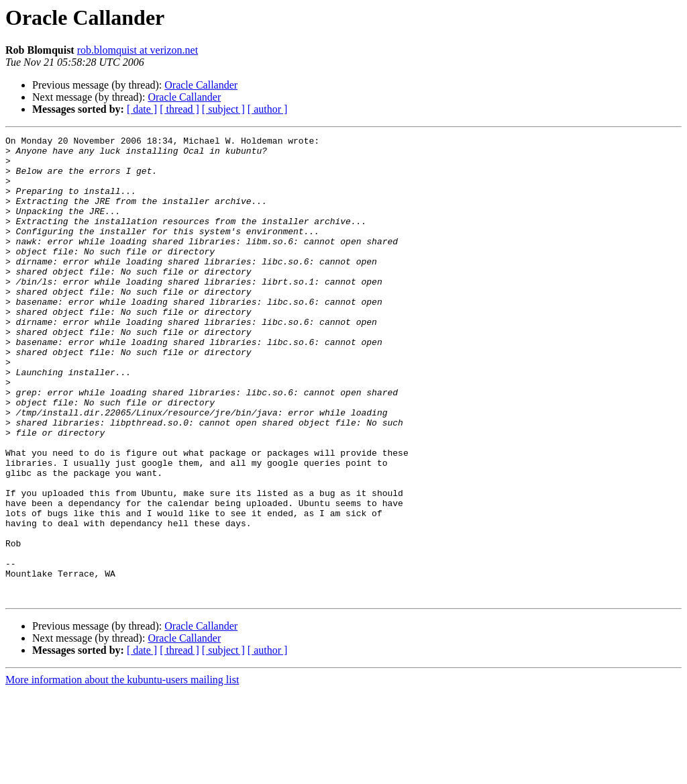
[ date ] (142, 109)
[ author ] (268, 109)
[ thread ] (179, 109)
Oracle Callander (201, 85)
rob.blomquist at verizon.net (138, 50)
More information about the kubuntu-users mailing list (122, 772)
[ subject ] (223, 109)
